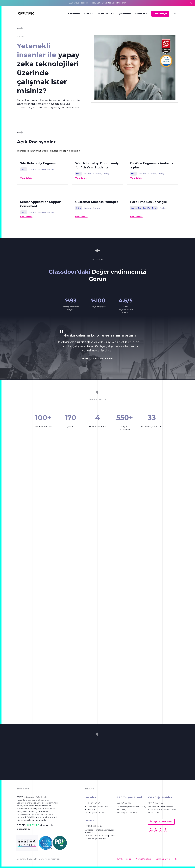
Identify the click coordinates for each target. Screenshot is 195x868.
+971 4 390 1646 (156, 803)
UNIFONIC (33, 825)
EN (177, 859)
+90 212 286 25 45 (94, 826)
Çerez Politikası (143, 859)
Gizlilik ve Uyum (163, 859)
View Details (26, 178)
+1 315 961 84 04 (93, 803)
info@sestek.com (161, 822)
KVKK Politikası (124, 859)
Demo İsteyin (160, 14)
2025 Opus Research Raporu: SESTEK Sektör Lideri (97, 3)
